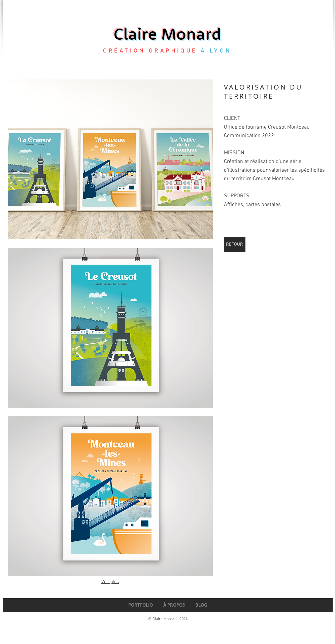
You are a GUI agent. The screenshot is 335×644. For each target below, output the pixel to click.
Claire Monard (167, 33)
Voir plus (110, 582)
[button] (110, 159)
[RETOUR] (235, 245)
